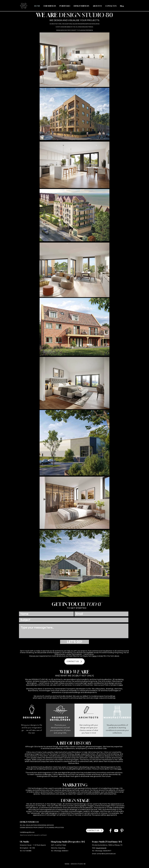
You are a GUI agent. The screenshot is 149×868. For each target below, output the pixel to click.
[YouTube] (116, 831)
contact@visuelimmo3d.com (106, 854)
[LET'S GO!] (74, 642)
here (94, 656)
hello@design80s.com (27, 832)
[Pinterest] (122, 831)
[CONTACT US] (74, 661)
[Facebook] (110, 831)
